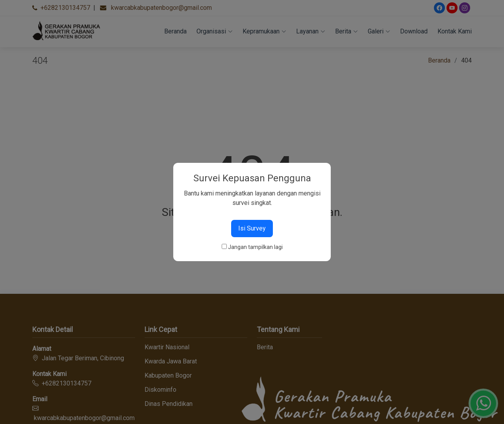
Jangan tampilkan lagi (255, 247)
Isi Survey (252, 228)
